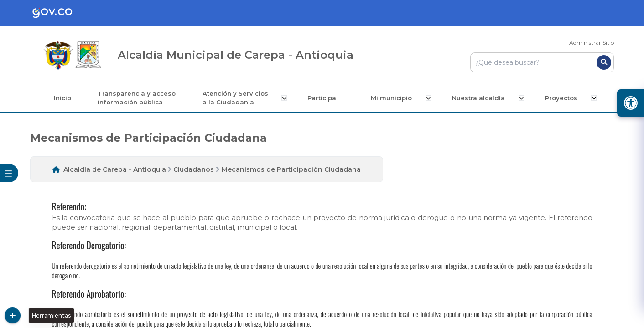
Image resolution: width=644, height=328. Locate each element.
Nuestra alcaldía (480, 98)
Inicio (63, 98)
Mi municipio (394, 98)
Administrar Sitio (592, 43)
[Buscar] (604, 62)
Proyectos (562, 98)
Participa (324, 98)
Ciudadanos (194, 169)
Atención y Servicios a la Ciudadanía (238, 98)
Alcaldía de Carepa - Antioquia (115, 169)
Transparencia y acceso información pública (138, 98)
